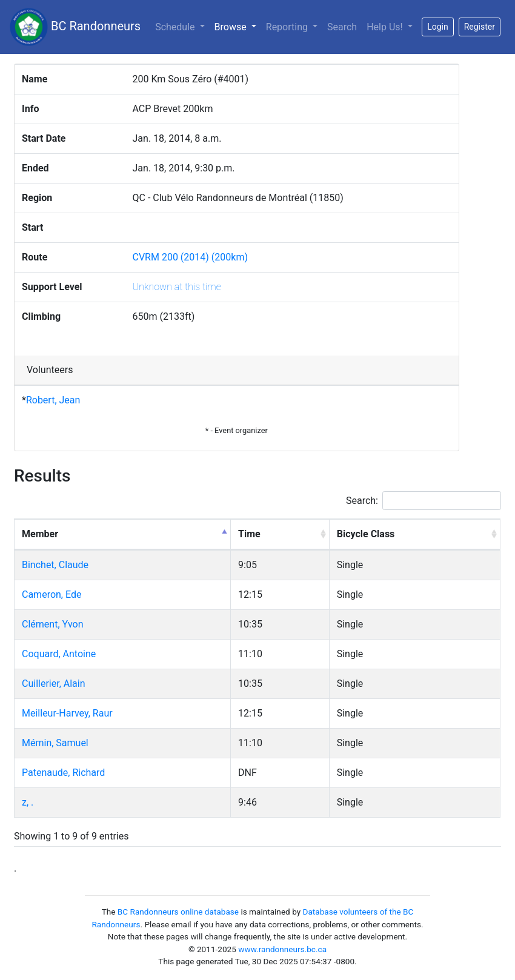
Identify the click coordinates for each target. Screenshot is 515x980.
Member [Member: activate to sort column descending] (40, 534)
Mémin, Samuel (55, 743)
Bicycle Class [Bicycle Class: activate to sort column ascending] (366, 534)
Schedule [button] (176, 27)
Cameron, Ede (51, 594)
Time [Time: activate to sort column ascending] (249, 534)
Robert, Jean (53, 400)
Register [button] (480, 27)
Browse (238, 26)
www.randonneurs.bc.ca (282, 949)
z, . (28, 802)
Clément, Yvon (53, 624)
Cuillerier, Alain (54, 684)
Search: (424, 501)
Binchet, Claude (55, 565)
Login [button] (438, 27)
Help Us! (386, 27)
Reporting (288, 27)
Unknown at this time (177, 287)
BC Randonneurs (75, 27)
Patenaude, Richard (63, 773)
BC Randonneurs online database (178, 912)
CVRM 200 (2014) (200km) (191, 257)
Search (342, 27)
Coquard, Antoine (59, 654)
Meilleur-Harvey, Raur (67, 713)
